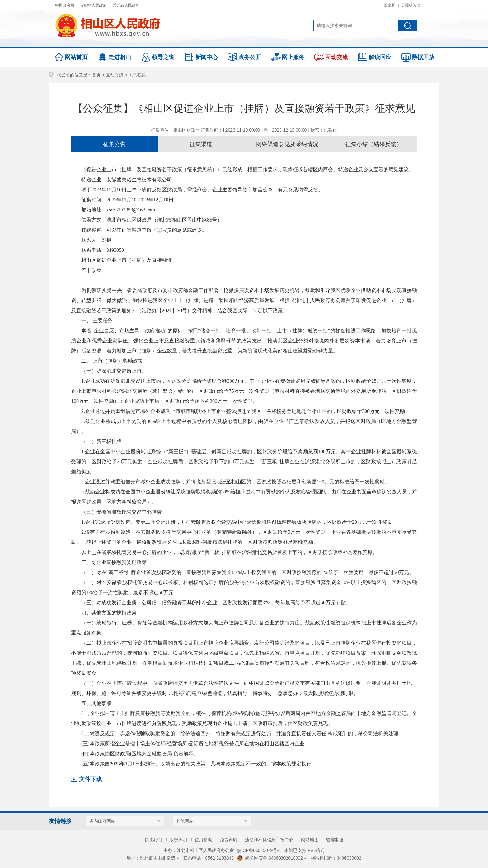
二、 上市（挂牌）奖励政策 (112, 361)
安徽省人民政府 (94, 5)
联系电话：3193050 (103, 250)
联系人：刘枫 (96, 240)
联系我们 (153, 840)
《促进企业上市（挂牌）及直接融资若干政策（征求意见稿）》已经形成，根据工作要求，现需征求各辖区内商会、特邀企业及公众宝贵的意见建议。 (247, 169)
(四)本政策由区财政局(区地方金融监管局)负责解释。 (140, 754)
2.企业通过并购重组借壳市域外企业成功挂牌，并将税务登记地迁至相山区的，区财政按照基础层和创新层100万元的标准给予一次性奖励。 (235, 482)
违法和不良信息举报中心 (269, 840)
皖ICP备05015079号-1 (259, 850)
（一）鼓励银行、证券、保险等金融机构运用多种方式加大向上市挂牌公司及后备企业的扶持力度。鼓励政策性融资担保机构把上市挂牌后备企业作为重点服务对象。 (244, 628)
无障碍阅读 (411, 5)
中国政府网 (65, 5)
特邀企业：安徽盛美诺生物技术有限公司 (127, 180)
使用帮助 (203, 840)
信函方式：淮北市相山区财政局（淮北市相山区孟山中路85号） (152, 220)
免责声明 (229, 840)
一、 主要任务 (97, 321)
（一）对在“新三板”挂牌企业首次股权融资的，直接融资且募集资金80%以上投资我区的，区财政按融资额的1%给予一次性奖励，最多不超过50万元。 (248, 572)
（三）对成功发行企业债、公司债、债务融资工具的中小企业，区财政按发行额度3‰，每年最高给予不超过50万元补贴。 (216, 603)
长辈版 (389, 5)
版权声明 (178, 840)
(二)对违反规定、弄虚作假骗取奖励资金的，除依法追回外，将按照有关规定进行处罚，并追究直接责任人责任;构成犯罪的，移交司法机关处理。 (242, 733)
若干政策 (91, 270)
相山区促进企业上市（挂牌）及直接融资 (127, 260)
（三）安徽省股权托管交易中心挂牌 (122, 512)
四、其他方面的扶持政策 (109, 613)
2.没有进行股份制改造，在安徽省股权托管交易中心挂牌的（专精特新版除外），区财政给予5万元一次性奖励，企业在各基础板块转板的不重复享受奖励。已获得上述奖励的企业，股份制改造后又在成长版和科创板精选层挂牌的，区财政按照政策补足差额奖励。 (244, 537)
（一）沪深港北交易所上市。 (114, 371)
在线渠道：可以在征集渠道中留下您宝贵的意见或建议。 (144, 230)
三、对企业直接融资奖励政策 (114, 562)
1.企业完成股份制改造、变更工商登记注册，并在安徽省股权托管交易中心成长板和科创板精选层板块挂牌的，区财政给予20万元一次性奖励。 (239, 522)
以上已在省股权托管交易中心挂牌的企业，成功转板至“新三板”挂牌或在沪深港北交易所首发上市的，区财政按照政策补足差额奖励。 (230, 552)
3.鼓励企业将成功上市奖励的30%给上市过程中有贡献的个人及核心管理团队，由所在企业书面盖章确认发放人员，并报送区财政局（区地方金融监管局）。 (244, 426)
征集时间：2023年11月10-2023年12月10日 (127, 200)
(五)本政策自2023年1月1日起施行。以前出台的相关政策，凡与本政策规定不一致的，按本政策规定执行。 (199, 764)
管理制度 (335, 840)
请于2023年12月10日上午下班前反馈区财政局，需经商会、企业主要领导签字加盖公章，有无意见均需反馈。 (202, 190)
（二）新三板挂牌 (101, 441)
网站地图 (310, 840)
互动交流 (115, 75)
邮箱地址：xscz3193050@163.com (118, 210)
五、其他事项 (96, 703)
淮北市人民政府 (126, 5)
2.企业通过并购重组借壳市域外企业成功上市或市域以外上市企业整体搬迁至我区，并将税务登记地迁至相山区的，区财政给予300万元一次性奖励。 (246, 411)
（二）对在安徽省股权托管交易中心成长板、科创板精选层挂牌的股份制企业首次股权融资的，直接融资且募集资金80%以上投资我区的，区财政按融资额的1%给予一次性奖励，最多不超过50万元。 (244, 587)
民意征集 (137, 75)
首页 (96, 75)
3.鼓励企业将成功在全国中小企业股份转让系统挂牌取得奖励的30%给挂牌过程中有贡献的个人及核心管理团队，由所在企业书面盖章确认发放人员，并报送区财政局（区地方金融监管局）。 (244, 497)
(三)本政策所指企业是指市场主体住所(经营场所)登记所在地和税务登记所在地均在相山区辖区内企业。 (195, 744)
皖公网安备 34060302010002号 (272, 858)
